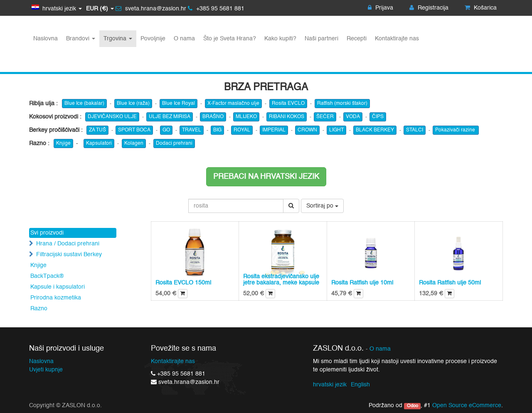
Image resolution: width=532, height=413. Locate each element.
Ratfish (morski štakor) (342, 104)
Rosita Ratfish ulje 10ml (362, 283)
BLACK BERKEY (375, 130)
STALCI (415, 130)
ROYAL (242, 130)
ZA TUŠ (97, 130)
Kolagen (134, 143)
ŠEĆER (325, 117)
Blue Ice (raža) (133, 104)
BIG (217, 130)
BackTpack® (47, 276)
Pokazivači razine (456, 130)
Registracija (429, 8)
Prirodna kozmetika (56, 298)
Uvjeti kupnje (46, 370)
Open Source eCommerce (467, 406)
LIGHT (336, 130)
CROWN (307, 130)
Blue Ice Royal (179, 104)
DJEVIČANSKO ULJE (112, 117)
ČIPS (378, 117)
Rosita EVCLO (288, 104)
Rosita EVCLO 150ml (183, 283)
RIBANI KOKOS (287, 117)
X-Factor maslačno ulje (233, 104)
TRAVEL (192, 130)
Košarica (481, 8)
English (360, 385)
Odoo (413, 406)
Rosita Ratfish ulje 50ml (450, 283)
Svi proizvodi (47, 233)
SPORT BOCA (134, 130)
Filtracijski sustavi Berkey (69, 255)
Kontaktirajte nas (173, 361)
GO (166, 130)
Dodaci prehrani (174, 143)
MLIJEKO (246, 117)
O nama (380, 349)
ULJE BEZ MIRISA (170, 117)
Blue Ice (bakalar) (84, 104)
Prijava (381, 8)
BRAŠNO (213, 117)
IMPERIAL (274, 130)
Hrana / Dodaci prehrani (68, 244)
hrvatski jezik (330, 385)
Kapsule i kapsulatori (58, 287)
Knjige (63, 143)
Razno (39, 309)
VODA (353, 117)
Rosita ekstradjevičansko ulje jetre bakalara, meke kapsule (281, 280)
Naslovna (41, 361)
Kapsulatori (99, 143)
